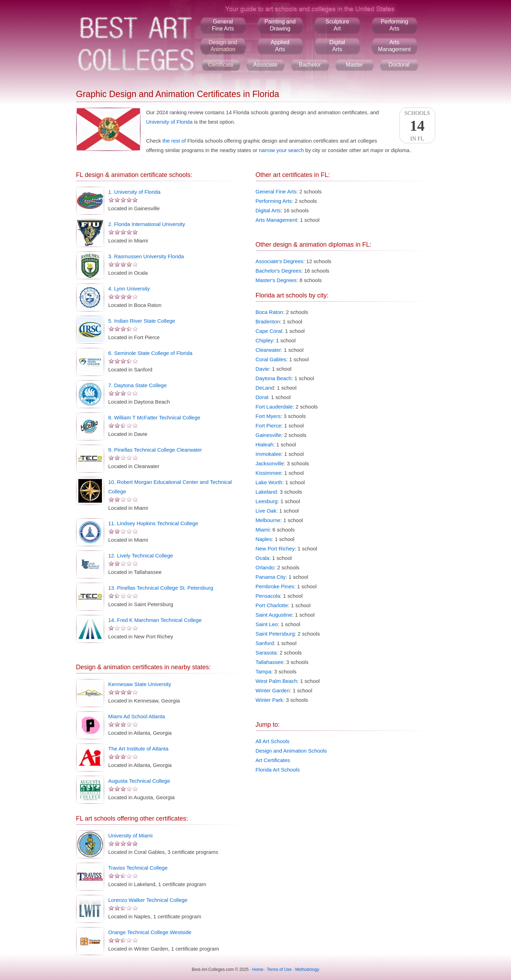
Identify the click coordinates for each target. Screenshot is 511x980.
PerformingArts (394, 25)
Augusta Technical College (139, 781)
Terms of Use (279, 969)
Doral (262, 397)
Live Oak (266, 511)
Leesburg (267, 501)
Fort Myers (268, 416)
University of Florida (170, 122)
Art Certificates (273, 760)
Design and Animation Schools (291, 751)
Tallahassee (270, 662)
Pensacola (268, 596)
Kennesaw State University (140, 684)
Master (354, 65)
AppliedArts (280, 46)
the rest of (174, 141)
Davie (262, 369)
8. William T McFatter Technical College (154, 417)
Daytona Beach (274, 378)
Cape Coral (269, 331)
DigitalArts (337, 46)
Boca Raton (269, 312)
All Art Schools (273, 741)
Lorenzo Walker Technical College (148, 900)
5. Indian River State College (142, 321)
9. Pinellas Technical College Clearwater (155, 450)
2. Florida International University (147, 224)
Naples (264, 539)
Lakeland (266, 492)
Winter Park (269, 700)
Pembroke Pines (275, 586)
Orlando (265, 567)
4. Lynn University (129, 289)
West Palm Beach (277, 681)
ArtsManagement (394, 46)
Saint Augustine (274, 615)
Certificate (221, 65)
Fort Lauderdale (274, 407)
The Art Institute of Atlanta (139, 749)
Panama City (271, 577)
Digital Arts (268, 210)
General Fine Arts (276, 191)
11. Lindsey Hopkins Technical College (153, 523)
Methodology (307, 969)
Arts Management (276, 220)
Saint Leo (267, 624)
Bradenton (268, 321)
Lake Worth (269, 482)
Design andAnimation (223, 46)
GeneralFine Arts (223, 25)
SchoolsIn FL (417, 126)
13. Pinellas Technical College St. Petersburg (161, 588)
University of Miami (131, 835)
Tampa (264, 671)
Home (258, 969)
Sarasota (266, 653)
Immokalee (268, 454)
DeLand (265, 388)
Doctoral (399, 65)
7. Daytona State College (138, 385)
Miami (263, 530)
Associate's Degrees (280, 261)
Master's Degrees (276, 280)
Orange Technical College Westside (150, 932)
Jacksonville (270, 463)
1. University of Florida (135, 192)
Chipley (264, 340)
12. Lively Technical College (141, 556)
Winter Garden (273, 690)
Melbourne (268, 520)
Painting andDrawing (280, 25)
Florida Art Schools (278, 770)
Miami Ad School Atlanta (137, 716)
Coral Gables (271, 359)
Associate (265, 65)
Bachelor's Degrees (278, 271)
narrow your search (281, 150)
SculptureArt (337, 25)
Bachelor (310, 65)
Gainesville (268, 435)
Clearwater (268, 350)
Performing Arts (274, 201)
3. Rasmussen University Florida (146, 256)
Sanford (265, 643)
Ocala (263, 558)
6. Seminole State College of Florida (150, 353)
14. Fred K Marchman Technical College (155, 620)
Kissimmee (268, 473)
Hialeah (265, 444)
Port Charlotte (272, 605)
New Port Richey (275, 549)
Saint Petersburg (275, 634)
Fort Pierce (268, 426)
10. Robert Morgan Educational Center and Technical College (170, 487)
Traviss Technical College (138, 868)
